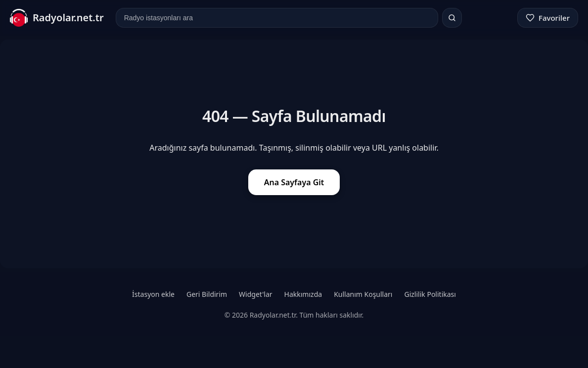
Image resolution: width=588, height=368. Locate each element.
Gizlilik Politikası (430, 294)
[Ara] (452, 18)
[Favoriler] (548, 18)
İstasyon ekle (153, 294)
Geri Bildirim (207, 294)
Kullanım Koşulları (363, 294)
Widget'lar (255, 294)
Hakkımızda (303, 294)
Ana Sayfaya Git (294, 182)
